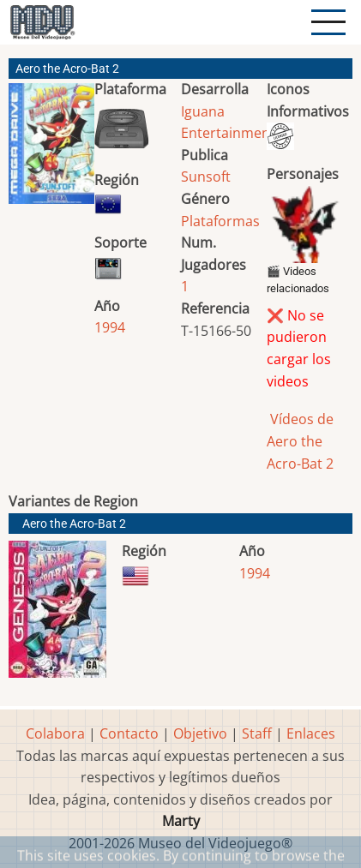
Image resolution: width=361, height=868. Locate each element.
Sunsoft (206, 177)
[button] (51, 150)
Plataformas (220, 221)
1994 (110, 327)
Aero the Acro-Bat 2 (74, 524)
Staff (257, 733)
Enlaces (311, 733)
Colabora (55, 733)
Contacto (129, 733)
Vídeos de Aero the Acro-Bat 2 (300, 441)
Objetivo (200, 733)
